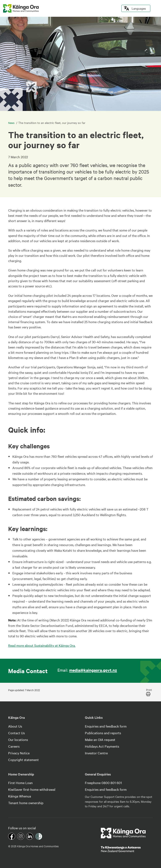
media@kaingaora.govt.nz (93, 670)
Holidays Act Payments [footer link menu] (102, 746)
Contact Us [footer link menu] (16, 733)
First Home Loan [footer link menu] (20, 783)
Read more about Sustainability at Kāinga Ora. (42, 645)
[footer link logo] (123, 833)
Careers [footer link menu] (14, 746)
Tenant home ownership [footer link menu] (26, 803)
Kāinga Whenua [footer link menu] (20, 796)
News (12, 123)
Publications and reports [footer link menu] (103, 733)
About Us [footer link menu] (15, 726)
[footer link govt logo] (127, 849)
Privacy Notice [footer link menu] (19, 753)
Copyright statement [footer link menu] (23, 760)
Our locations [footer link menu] (18, 739)
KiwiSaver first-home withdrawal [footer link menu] (32, 789)
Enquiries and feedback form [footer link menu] (106, 726)
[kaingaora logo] (21, 8)
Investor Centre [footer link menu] (96, 753)
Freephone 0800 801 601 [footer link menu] (103, 783)
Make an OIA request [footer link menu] (100, 739)
